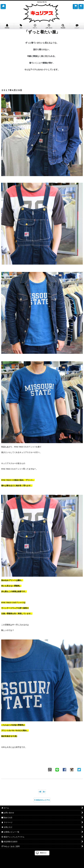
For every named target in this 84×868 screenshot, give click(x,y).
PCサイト (43, 853)
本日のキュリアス (42, 800)
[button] (3, 7)
